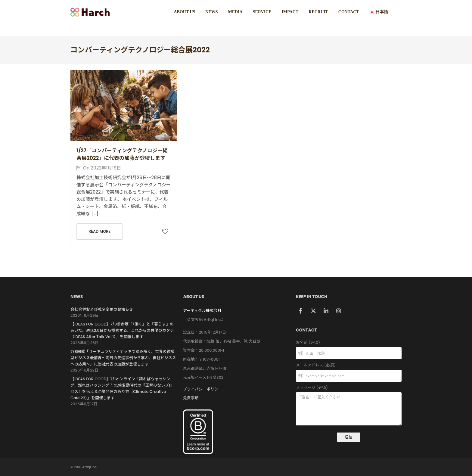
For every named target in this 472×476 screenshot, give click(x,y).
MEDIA (235, 12)
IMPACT (290, 12)
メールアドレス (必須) (349, 365)
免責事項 (191, 398)
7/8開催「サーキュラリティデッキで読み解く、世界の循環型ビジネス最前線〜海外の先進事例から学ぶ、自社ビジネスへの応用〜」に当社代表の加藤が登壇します (123, 358)
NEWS (211, 12)
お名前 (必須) (349, 343)
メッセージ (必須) (349, 388)
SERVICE (262, 12)
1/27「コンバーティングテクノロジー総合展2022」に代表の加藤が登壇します (122, 154)
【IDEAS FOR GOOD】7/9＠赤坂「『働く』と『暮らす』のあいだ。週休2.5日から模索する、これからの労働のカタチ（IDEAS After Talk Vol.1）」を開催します (122, 330)
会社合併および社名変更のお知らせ (102, 309)
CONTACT (349, 12)
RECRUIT (318, 12)
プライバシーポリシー (203, 389)
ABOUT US (184, 12)
